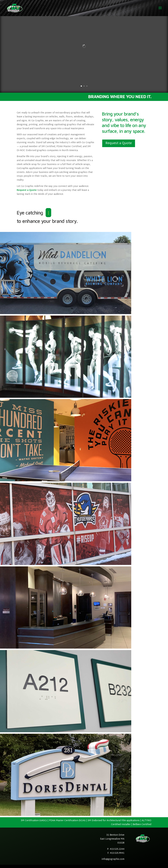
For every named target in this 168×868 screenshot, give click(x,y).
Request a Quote (27, 190)
